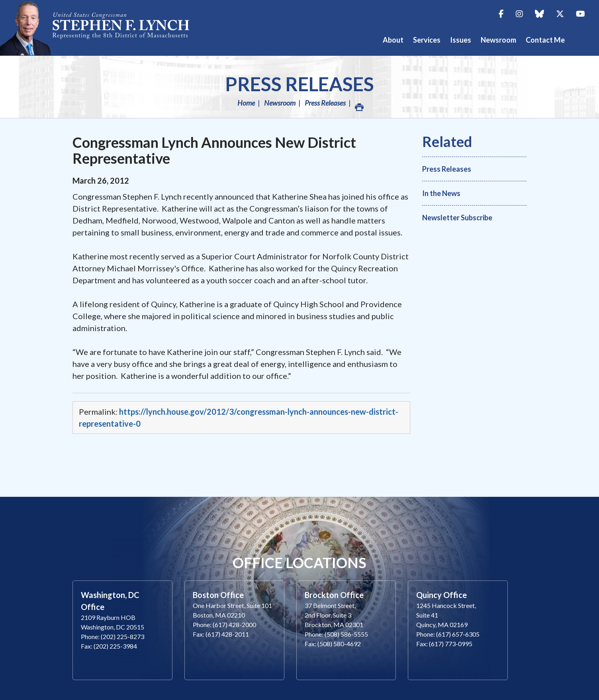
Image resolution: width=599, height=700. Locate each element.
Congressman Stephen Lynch (104, 28)
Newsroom (280, 103)
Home (246, 103)
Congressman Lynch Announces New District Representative (214, 150)
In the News (441, 193)
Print (359, 105)
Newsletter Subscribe (457, 218)
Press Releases (299, 84)
